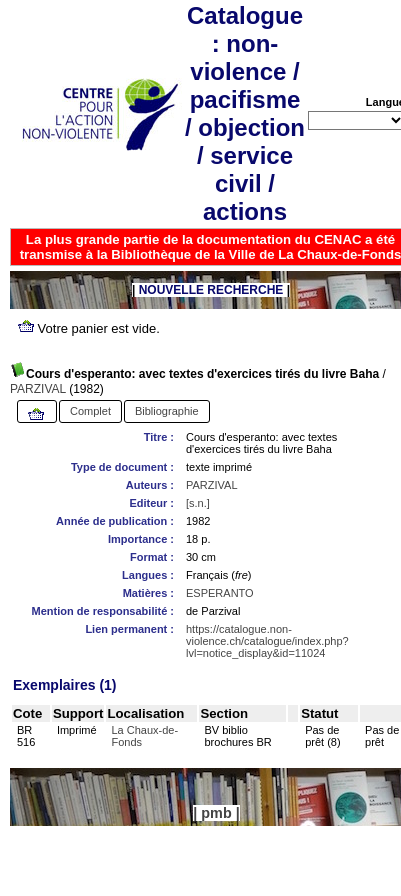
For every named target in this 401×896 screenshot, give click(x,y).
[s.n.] (198, 503)
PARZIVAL (38, 389)
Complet (90, 411)
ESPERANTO (220, 593)
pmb (216, 813)
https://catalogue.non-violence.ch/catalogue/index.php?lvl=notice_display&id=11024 (267, 641)
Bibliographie (167, 411)
